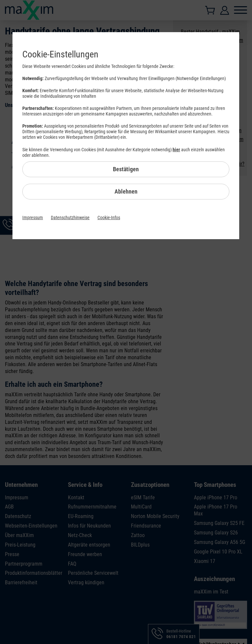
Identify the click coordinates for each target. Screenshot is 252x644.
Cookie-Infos (109, 218)
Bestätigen (126, 169)
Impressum (33, 218)
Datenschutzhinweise (70, 218)
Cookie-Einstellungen (60, 54)
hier (176, 150)
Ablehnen (126, 191)
